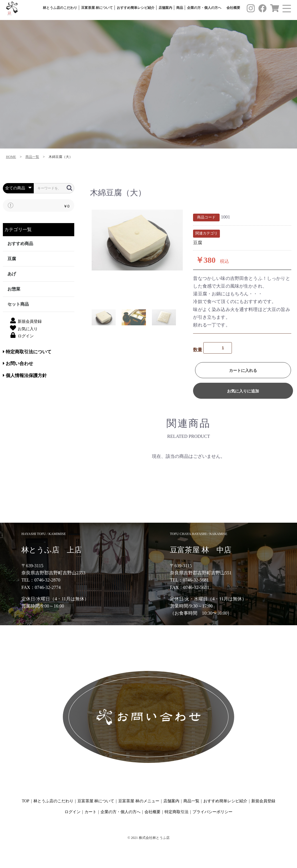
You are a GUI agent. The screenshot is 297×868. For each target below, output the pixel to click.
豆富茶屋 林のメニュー (139, 801)
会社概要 (233, 8)
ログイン (73, 812)
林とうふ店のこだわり (60, 8)
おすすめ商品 (20, 244)
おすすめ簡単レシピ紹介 (136, 8)
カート (91, 812)
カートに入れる (243, 370)
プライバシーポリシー (212, 812)
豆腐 (12, 259)
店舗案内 (165, 8)
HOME (11, 157)
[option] (137, 240)
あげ (12, 274)
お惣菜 (14, 289)
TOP (25, 801)
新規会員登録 (263, 801)
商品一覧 (32, 157)
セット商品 (18, 304)
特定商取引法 (176, 812)
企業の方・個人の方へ (204, 8)
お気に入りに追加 (243, 391)
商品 (180, 8)
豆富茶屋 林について (97, 8)
